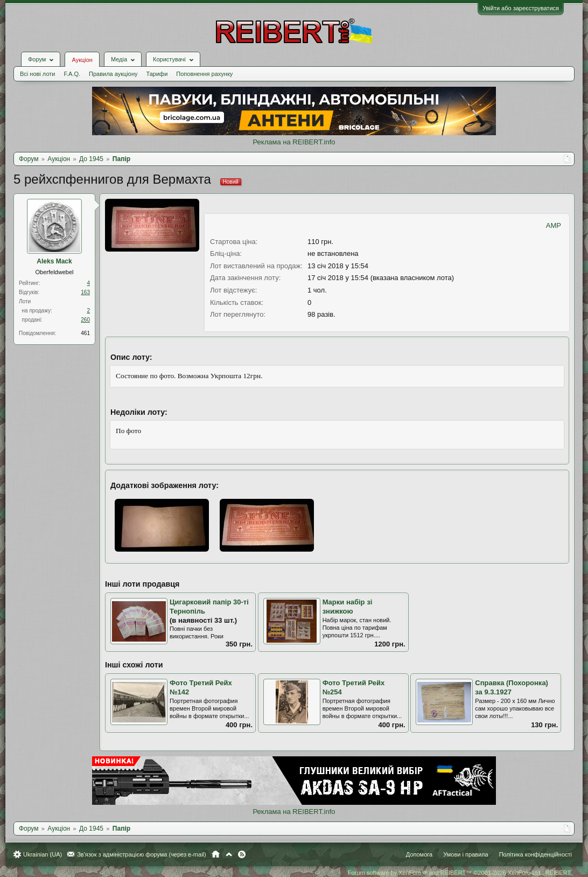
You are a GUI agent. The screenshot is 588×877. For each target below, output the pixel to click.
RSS (242, 854)
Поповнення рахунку (204, 74)
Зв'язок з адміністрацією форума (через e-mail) (142, 854)
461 (85, 333)
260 (85, 320)
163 (85, 292)
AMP (554, 225)
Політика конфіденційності (535, 854)
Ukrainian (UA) (43, 854)
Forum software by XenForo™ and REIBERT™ (460, 873)
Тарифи (157, 74)
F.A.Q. (72, 74)
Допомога (419, 854)
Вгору (229, 854)
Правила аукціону (113, 74)
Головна (216, 854)
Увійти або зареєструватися (521, 8)
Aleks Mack (54, 261)
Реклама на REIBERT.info (294, 142)
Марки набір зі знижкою (348, 607)
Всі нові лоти (37, 74)
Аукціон (82, 60)
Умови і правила (465, 854)
